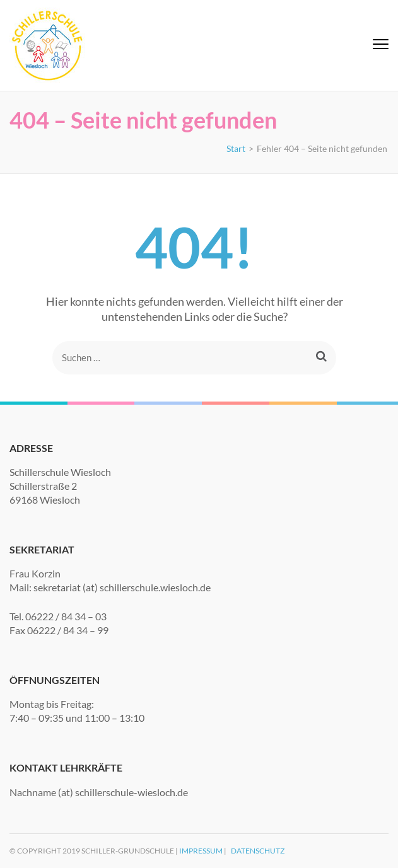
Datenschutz (258, 851)
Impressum (201, 851)
